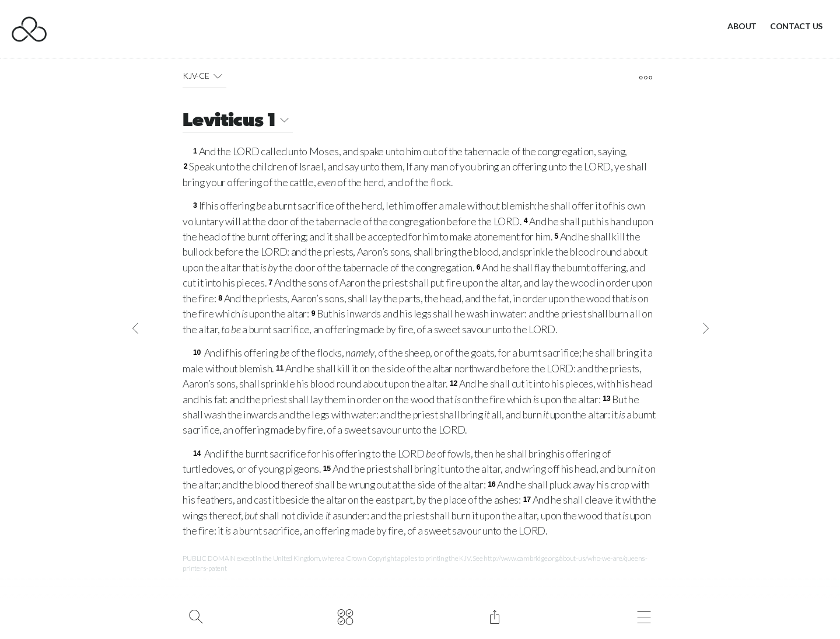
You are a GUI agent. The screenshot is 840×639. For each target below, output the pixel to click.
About (742, 26)
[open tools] (645, 78)
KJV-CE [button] (204, 76)
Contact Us (796, 26)
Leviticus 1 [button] (238, 122)
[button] (218, 76)
